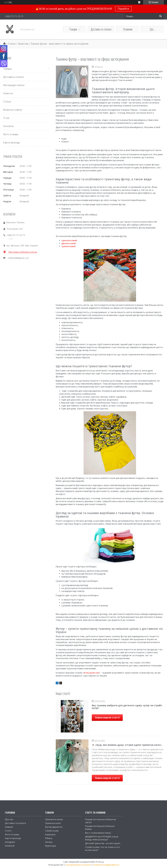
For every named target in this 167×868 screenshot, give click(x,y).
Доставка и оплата (14, 77)
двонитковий (69, 243)
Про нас (9, 819)
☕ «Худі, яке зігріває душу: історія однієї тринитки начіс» (127, 745)
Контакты (8, 126)
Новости (8, 93)
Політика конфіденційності (106, 865)
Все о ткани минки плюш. (98, 833)
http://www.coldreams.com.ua (23, 252)
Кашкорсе (50, 834)
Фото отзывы (11, 134)
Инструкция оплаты (14, 85)
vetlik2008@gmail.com (18, 258)
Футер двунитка (54, 827)
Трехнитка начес (54, 819)
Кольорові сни (92, 673)
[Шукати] (160, 16)
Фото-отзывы (12, 834)
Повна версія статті (107, 717)
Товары (7, 69)
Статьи (12, 44)
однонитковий (69, 240)
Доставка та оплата (101, 29)
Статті (8, 831)
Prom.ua (100, 862)
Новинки (128, 29)
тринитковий (68, 246)
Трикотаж (23, 44)
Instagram (10, 842)
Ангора (49, 842)
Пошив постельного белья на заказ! (100, 821)
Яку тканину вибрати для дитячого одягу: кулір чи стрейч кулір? (127, 707)
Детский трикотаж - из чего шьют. (103, 843)
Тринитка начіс (53, 823)
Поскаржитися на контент (79, 865)
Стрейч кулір (52, 831)
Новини (9, 827)
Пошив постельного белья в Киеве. (100, 828)
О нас (6, 118)
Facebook (10, 846)
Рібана (49, 838)
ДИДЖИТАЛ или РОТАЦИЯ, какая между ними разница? (102, 838)
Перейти (123, 9)
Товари (73, 29)
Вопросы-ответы (13, 110)
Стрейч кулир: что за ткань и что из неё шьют (102, 848)
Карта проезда (11, 142)
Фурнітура (51, 846)
